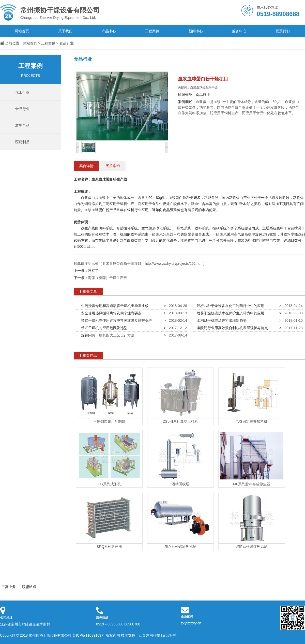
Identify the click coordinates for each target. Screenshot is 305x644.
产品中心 (109, 31)
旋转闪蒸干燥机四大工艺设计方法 (107, 335)
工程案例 (152, 31)
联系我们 (283, 31)
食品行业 (67, 43)
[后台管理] (169, 635)
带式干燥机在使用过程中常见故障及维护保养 (116, 320)
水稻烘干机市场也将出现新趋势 (221, 320)
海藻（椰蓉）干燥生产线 (108, 278)
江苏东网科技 (149, 635)
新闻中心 (196, 31)
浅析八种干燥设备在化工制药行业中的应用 (230, 306)
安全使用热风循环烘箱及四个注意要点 (110, 313)
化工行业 (22, 92)
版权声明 (113, 635)
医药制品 (22, 142)
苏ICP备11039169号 (89, 635)
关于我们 (65, 31)
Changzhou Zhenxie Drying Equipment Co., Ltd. (64, 12)
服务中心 (239, 31)
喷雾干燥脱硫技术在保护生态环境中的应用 (230, 313)
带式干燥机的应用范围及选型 (103, 328)
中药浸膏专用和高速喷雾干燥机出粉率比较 (114, 306)
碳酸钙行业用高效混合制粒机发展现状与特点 (231, 328)
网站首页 (22, 31)
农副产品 (22, 125)
